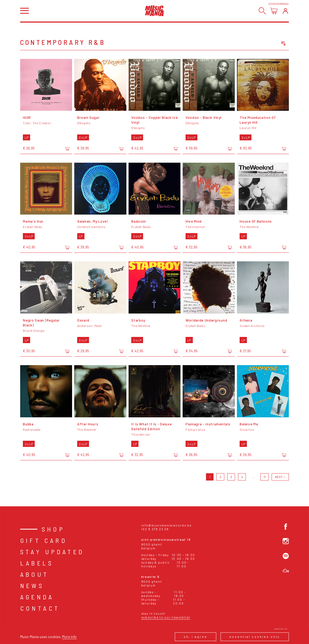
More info (69, 637)
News (32, 586)
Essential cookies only (255, 636)
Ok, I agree (196, 636)
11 (265, 477)
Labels (37, 563)
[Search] (262, 11)
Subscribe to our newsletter (166, 617)
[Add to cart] (67, 149)
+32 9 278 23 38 (155, 529)
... (253, 477)
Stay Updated (52, 552)
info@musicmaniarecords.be (166, 525)
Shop (53, 529)
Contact (40, 608)
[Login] (285, 11)
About (35, 574)
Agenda (37, 597)
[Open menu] (24, 11)
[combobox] (263, 44)
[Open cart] (274, 11)
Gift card (44, 540)
